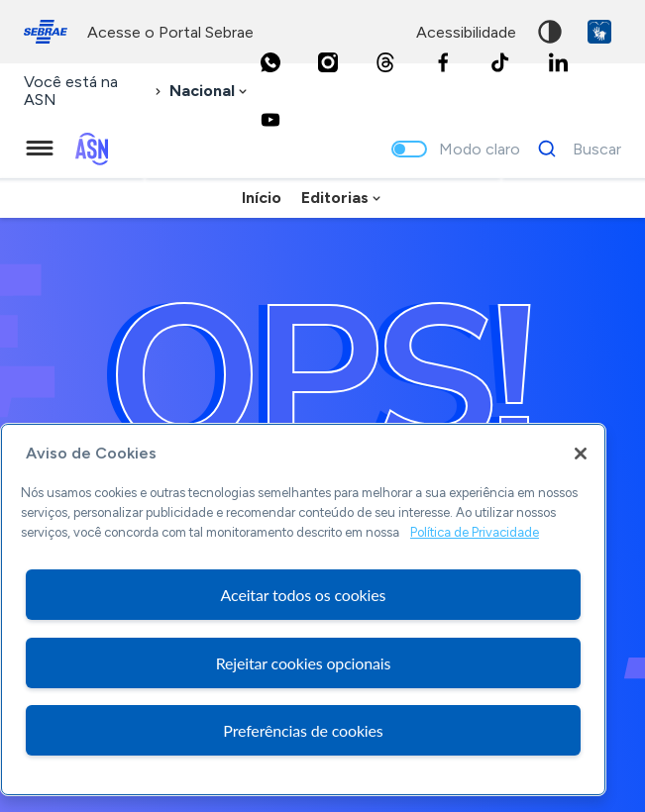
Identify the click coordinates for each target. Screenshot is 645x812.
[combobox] (210, 92)
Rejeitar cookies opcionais (304, 663)
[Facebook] (443, 62)
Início (262, 198)
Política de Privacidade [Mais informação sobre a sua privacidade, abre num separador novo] (475, 532)
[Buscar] (574, 149)
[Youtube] (270, 120)
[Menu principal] (40, 149)
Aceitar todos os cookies (304, 595)
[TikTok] (500, 62)
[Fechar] (581, 454)
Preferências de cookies (303, 730)
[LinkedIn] (558, 62)
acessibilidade (466, 32)
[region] (303, 609)
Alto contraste (550, 32)
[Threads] (385, 62)
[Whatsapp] (270, 62)
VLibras (599, 32)
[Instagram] (328, 62)
